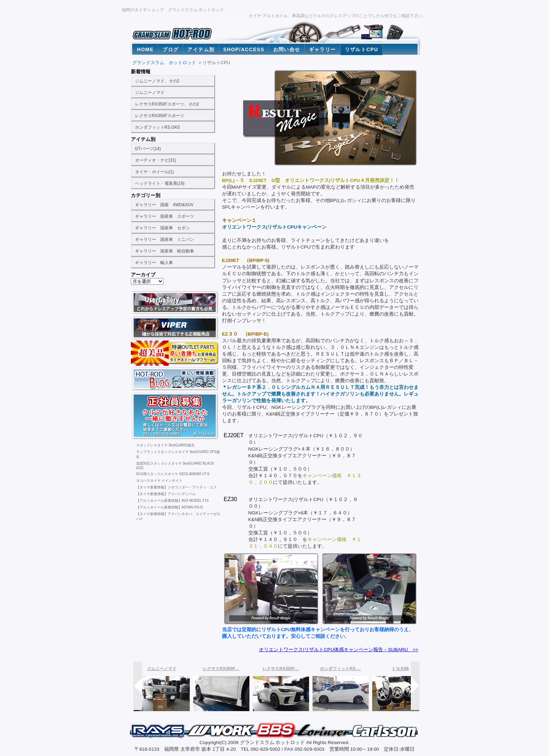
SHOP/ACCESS (244, 49)
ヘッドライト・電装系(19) (160, 183)
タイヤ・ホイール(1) (155, 172)
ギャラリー (323, 49)
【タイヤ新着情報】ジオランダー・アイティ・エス (176, 487)
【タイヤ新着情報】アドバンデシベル (166, 494)
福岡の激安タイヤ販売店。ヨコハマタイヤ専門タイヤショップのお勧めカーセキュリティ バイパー (175, 328)
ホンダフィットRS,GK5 (158, 127)
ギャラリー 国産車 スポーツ (165, 216)
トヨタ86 (400, 669)
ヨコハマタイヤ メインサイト (159, 481)
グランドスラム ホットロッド (164, 63)
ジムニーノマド (150, 93)
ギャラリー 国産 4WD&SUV (164, 205)
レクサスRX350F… (221, 669)
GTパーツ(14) (148, 149)
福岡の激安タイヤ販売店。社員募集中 (175, 416)
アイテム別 (201, 49)
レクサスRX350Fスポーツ (160, 116)
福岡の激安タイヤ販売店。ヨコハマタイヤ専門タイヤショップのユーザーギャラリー (175, 303)
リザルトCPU (361, 49)
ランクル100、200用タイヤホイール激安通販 (175, 353)
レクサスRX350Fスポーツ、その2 (167, 104)
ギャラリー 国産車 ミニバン (165, 239)
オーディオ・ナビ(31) (156, 160)
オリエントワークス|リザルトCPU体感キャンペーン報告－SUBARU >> (339, 650)
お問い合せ (287, 49)
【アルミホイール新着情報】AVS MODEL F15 (172, 501)
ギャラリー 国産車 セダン (162, 228)
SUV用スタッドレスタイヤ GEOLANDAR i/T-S (173, 474)
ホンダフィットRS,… (340, 669)
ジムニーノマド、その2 (157, 81)
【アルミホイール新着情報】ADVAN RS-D (170, 507)
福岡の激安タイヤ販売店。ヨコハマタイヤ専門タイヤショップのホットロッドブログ (175, 378)
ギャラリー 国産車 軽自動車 (165, 251)
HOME (146, 49)
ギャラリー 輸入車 (154, 263)
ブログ (170, 49)
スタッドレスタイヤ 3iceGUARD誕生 (165, 445)
